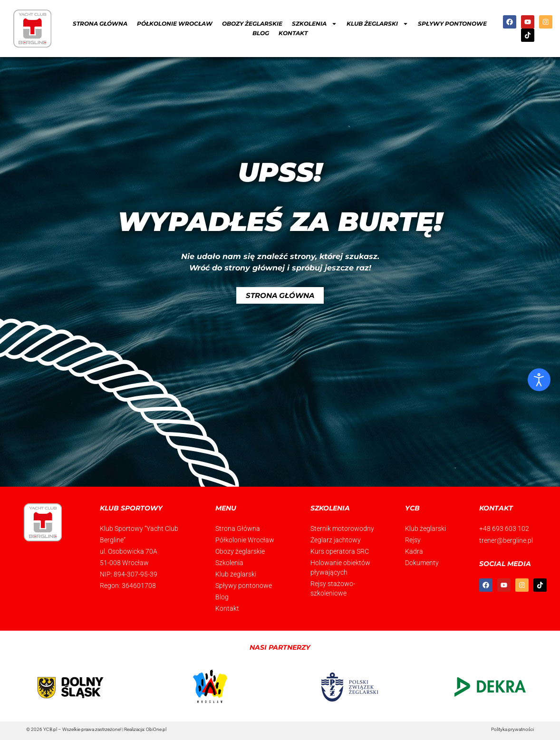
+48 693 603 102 (504, 529)
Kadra (414, 551)
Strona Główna (100, 24)
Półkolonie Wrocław (175, 24)
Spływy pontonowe (452, 24)
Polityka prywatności (512, 729)
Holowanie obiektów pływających (340, 567)
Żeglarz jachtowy (336, 540)
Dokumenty (422, 563)
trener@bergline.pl (506, 540)
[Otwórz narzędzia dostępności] (539, 380)
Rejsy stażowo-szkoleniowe (333, 588)
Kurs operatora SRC (340, 551)
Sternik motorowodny (342, 529)
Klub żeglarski (377, 24)
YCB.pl (50, 729)
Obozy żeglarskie (252, 24)
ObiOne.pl (156, 729)
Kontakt (293, 33)
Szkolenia (314, 24)
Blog (261, 33)
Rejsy (413, 540)
